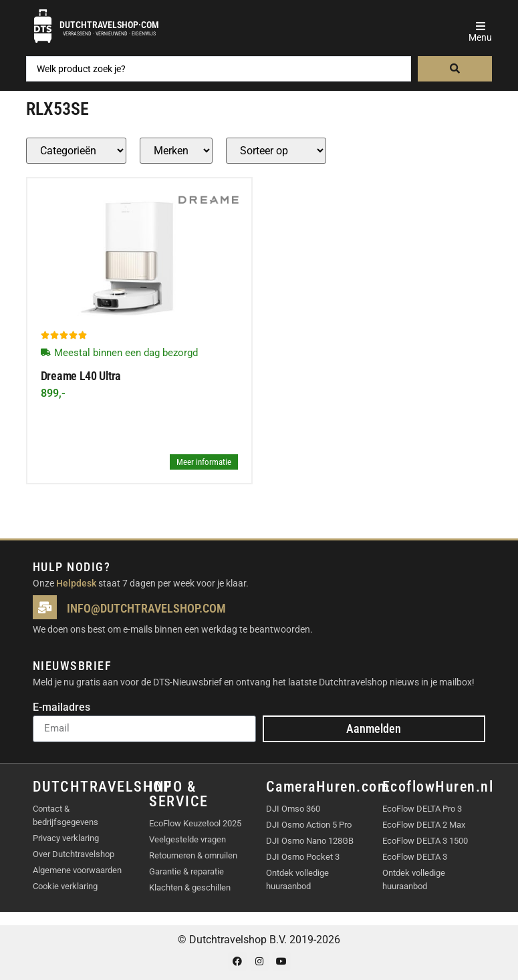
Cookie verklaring (65, 886)
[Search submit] (455, 69)
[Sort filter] (276, 151)
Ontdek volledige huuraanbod (297, 879)
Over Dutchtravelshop (74, 854)
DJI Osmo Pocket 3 (303, 857)
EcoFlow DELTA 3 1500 (425, 841)
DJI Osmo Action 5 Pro (309, 825)
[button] (480, 26)
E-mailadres (61, 708)
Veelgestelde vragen (187, 839)
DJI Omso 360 (293, 809)
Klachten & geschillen (190, 887)
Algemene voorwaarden (77, 870)
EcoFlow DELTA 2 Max (424, 825)
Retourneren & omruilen (193, 855)
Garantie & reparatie (186, 871)
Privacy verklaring (66, 838)
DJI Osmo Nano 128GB (310, 841)
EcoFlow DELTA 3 (415, 857)
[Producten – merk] (176, 151)
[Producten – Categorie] (76, 151)
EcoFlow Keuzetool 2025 (195, 823)
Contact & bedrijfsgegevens (66, 815)
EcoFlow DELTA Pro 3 (422, 809)
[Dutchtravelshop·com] (43, 26)
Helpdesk (76, 583)
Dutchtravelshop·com (109, 25)
